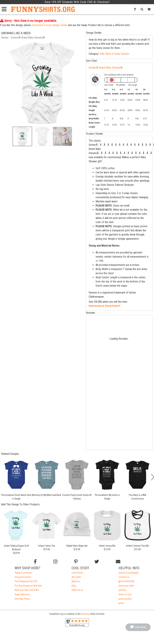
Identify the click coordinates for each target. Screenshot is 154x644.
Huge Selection (22, 595)
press (121, 603)
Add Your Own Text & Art (27, 590)
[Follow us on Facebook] (35, 562)
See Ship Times (22, 599)
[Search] (143, 9)
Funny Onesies (122, 54)
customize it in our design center (49, 25)
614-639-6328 (126, 581)
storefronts (77, 573)
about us (76, 581)
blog (74, 586)
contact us (124, 577)
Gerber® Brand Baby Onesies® (106, 68)
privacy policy (125, 599)
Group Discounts (23, 577)
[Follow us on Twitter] (97, 562)
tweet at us (77, 590)
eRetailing (85, 614)
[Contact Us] (136, 9)
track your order (126, 586)
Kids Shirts (106, 54)
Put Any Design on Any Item (28, 586)
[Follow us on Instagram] (55, 562)
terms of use (125, 595)
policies (122, 590)
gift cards (76, 577)
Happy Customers (24, 573)
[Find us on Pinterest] (76, 562)
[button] (22, 136)
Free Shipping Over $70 (26, 581)
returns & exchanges (129, 573)
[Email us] (118, 562)
